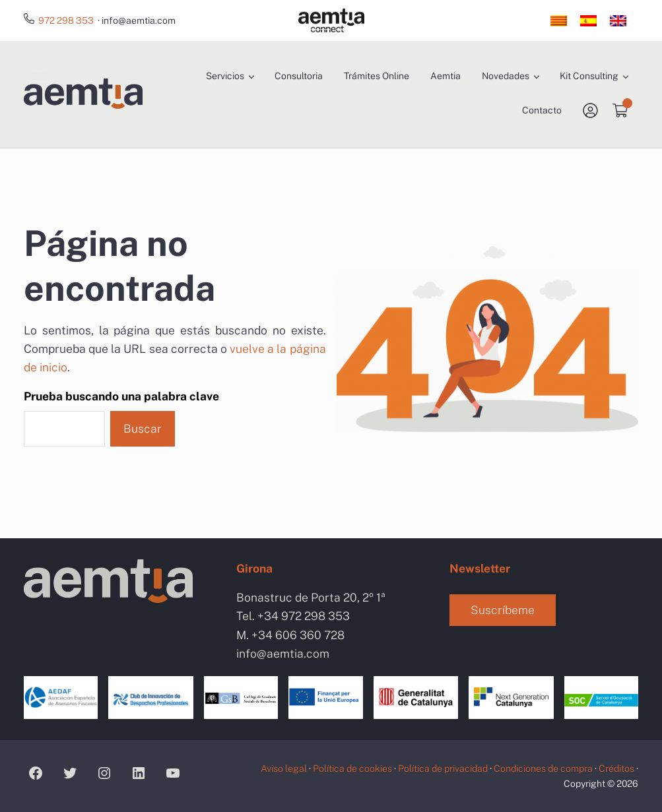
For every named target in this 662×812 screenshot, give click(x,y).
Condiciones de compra (543, 768)
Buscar (143, 428)
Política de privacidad (443, 768)
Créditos (616, 768)
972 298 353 (66, 20)
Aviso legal (284, 768)
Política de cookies (352, 768)
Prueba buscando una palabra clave (121, 396)
